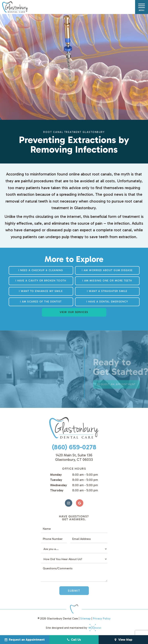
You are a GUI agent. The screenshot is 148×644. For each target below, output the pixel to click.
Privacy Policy (102, 619)
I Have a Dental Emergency (107, 302)
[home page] (15, 7)
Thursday (57, 490)
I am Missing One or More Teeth (107, 281)
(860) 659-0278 (74, 447)
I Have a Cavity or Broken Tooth (41, 281)
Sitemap (85, 619)
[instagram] (69, 503)
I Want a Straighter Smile (107, 291)
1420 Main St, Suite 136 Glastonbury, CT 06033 (74, 457)
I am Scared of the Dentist (41, 302)
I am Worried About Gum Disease (107, 270)
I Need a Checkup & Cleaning (41, 270)
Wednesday (59, 485)
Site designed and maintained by (72, 628)
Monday (56, 475)
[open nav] (142, 7)
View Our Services (74, 312)
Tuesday (56, 480)
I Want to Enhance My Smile (41, 291)
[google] (80, 503)
